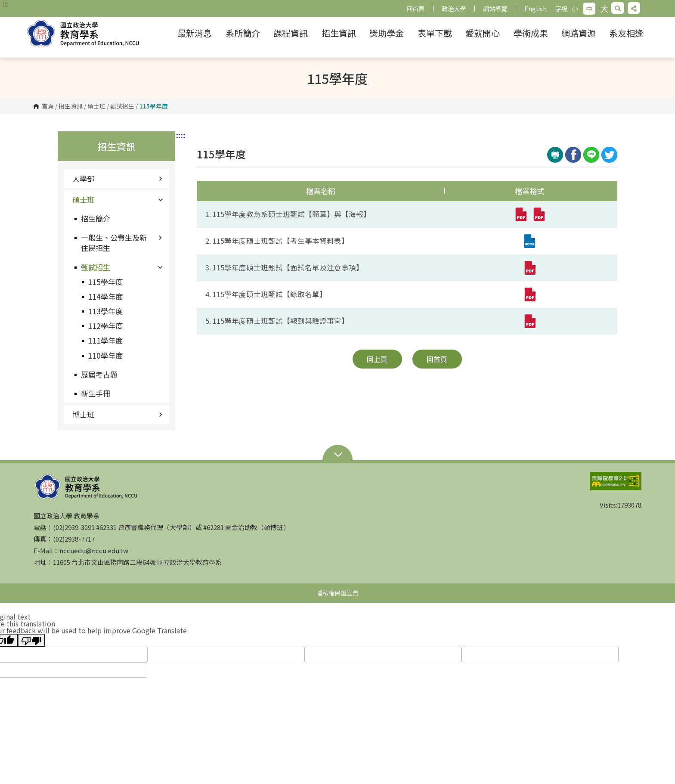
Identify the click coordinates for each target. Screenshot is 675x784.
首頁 (48, 106)
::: (5, 3)
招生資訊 (339, 33)
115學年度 (105, 282)
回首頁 (415, 8)
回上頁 (377, 359)
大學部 (118, 178)
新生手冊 (96, 393)
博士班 (118, 414)
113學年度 (105, 311)
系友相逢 (626, 33)
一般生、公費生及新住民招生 (122, 243)
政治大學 (454, 8)
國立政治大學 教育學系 (90, 33)
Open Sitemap (337, 456)
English (536, 8)
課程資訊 (291, 33)
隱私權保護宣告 (337, 593)
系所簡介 (243, 33)
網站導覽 (495, 8)
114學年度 (105, 296)
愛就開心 (483, 33)
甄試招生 (122, 106)
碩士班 (96, 106)
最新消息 (195, 33)
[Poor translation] (31, 640)
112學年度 (105, 326)
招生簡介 (96, 218)
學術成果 (531, 33)
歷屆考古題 (99, 374)
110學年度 (105, 355)
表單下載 (435, 33)
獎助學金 (387, 33)
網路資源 (579, 33)
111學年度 (105, 340)
